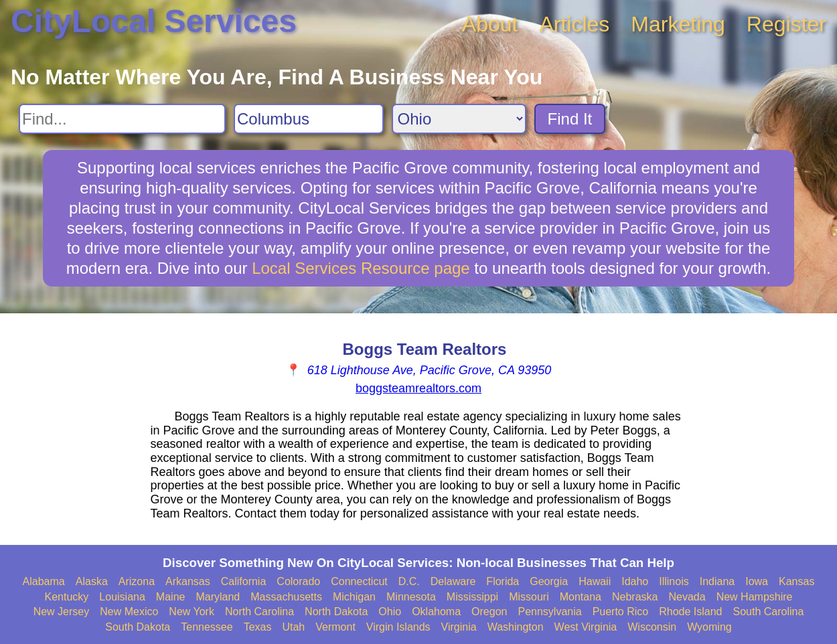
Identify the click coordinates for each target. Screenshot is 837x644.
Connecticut (359, 581)
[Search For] (122, 119)
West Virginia (586, 627)
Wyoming (709, 627)
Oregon (489, 612)
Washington (516, 627)
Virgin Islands (398, 627)
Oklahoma (436, 612)
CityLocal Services (154, 21)
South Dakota (138, 627)
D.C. (409, 581)
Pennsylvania (549, 612)
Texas (258, 627)
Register (786, 24)
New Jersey (62, 612)
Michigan (354, 597)
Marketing (678, 24)
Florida (503, 581)
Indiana (717, 581)
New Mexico (129, 612)
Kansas (796, 581)
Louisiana (122, 597)
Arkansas (188, 581)
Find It (570, 119)
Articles (574, 24)
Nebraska (635, 597)
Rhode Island (690, 612)
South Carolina (769, 612)
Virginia (459, 627)
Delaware (453, 581)
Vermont (335, 627)
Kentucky (67, 597)
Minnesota (411, 597)
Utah (293, 627)
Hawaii (595, 581)
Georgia (549, 581)
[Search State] (459, 119)
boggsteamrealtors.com (418, 388)
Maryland (218, 597)
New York (192, 612)
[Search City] (309, 119)
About (490, 24)
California (244, 581)
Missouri (529, 597)
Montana (581, 597)
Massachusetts (286, 597)
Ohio (390, 612)
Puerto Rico (621, 612)
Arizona (137, 581)
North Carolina (259, 612)
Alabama (44, 581)
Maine (171, 597)
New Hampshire (755, 597)
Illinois (674, 581)
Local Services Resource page (361, 268)
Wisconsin (652, 627)
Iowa (757, 581)
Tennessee (207, 627)
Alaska (92, 581)
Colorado (298, 581)
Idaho (635, 581)
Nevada (687, 597)
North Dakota (336, 612)
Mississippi (472, 597)
